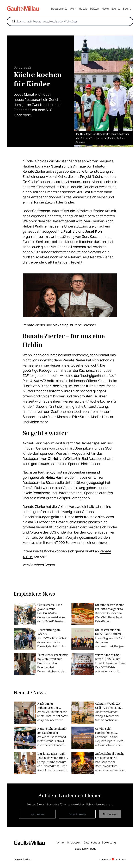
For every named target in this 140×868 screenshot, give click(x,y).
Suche (127, 9)
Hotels (83, 9)
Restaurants (59, 9)
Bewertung (109, 842)
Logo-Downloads (86, 849)
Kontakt (60, 842)
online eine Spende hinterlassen (75, 464)
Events (116, 9)
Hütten (95, 9)
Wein (73, 9)
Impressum (74, 842)
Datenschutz (92, 842)
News (105, 9)
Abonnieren (110, 814)
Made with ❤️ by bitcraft (113, 859)
